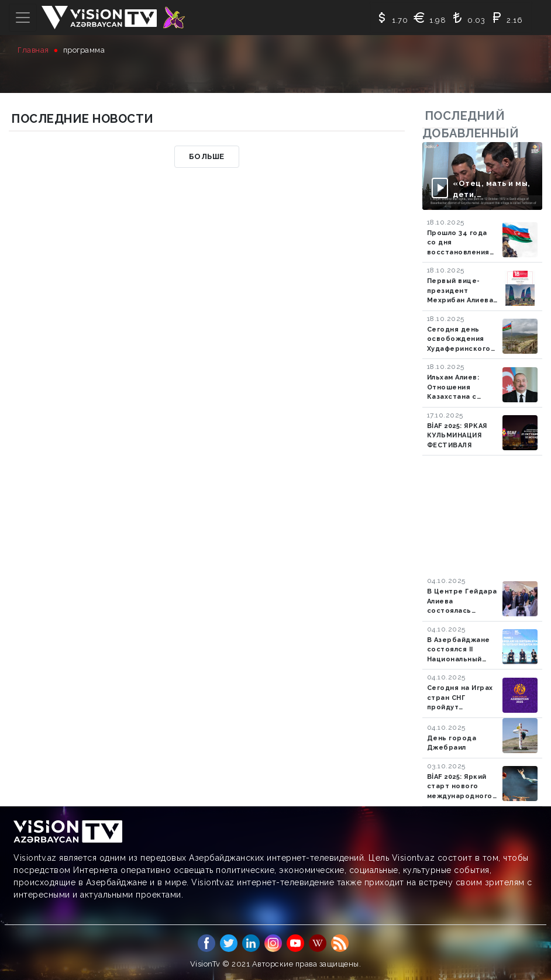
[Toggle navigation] (23, 18)
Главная (33, 50)
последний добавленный (471, 125)
